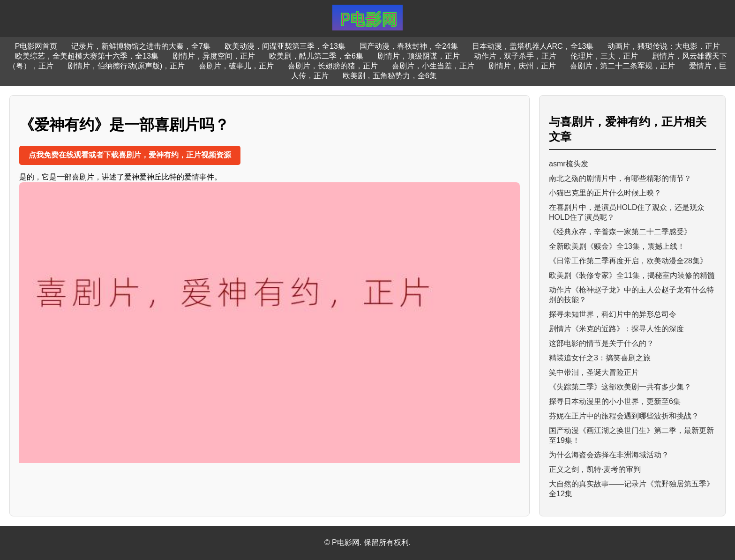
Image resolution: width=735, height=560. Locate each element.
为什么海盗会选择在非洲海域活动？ (609, 455)
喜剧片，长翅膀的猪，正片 (333, 66)
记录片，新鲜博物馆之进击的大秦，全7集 (141, 46)
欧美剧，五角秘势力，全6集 (390, 76)
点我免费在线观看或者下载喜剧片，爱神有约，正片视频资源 (130, 155)
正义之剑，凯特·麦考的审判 (595, 469)
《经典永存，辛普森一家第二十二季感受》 (620, 232)
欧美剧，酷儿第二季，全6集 (316, 56)
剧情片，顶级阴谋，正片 (419, 56)
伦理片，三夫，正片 (604, 56)
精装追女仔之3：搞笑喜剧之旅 (600, 358)
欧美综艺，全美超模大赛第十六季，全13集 (87, 56)
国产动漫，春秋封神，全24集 (409, 46)
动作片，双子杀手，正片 (515, 56)
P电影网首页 (36, 46)
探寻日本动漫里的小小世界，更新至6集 (615, 401)
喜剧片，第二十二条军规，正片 (622, 66)
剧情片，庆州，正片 (522, 66)
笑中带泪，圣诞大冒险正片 (594, 372)
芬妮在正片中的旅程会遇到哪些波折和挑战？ (624, 416)
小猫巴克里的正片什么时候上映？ (605, 193)
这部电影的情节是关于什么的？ (601, 343)
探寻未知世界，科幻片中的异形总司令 (613, 314)
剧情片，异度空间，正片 (214, 56)
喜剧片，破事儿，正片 (236, 66)
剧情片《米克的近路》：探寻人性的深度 (616, 329)
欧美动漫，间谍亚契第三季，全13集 (285, 46)
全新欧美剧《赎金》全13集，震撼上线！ (617, 246)
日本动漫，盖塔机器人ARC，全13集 (533, 46)
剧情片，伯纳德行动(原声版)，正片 (126, 66)
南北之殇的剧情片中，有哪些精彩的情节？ (620, 178)
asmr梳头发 (569, 164)
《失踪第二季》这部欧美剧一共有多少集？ (620, 387)
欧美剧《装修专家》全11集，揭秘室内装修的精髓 (632, 275)
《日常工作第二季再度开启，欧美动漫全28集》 (628, 261)
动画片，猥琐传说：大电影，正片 (664, 46)
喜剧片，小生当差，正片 (433, 66)
